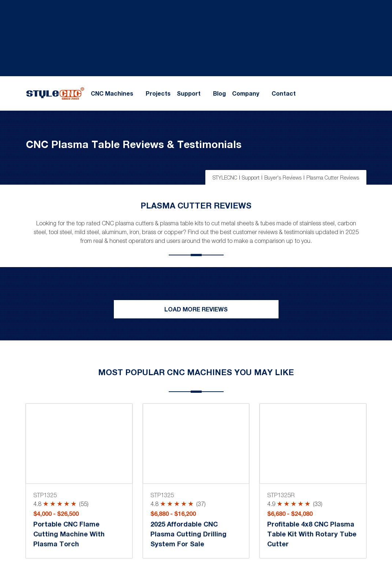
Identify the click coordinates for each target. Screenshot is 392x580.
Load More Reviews (196, 309)
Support (189, 93)
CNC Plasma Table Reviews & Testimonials (134, 144)
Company (246, 93)
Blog (219, 93)
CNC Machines (112, 93)
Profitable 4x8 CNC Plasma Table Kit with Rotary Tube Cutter (312, 534)
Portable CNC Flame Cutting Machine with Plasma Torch (69, 534)
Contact (284, 93)
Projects (158, 93)
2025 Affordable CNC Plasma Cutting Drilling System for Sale (188, 534)
